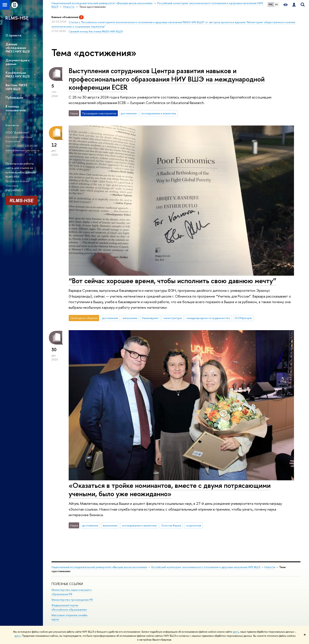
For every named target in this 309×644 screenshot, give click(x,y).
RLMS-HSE (17, 18)
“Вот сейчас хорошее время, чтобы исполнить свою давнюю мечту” (173, 281)
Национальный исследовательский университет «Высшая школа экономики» (99, 567)
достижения (129, 113)
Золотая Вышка (171, 525)
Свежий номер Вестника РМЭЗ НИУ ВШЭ (96, 31)
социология (193, 525)
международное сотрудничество (208, 318)
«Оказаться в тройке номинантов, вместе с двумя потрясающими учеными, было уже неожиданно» (170, 489)
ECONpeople (243, 318)
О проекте (14, 35)
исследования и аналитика (159, 113)
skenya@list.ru (14, 190)
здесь (236, 632)
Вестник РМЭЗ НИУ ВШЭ (16, 87)
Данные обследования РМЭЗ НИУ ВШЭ (18, 48)
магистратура (173, 318)
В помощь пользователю (16, 108)
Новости (270, 567)
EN (276, 5)
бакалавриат (150, 318)
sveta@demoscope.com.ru (22, 150)
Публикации (14, 98)
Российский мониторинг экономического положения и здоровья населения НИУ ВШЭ (206, 567)
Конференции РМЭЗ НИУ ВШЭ (18, 74)
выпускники (130, 318)
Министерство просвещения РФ (72, 600)
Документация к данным (18, 62)
